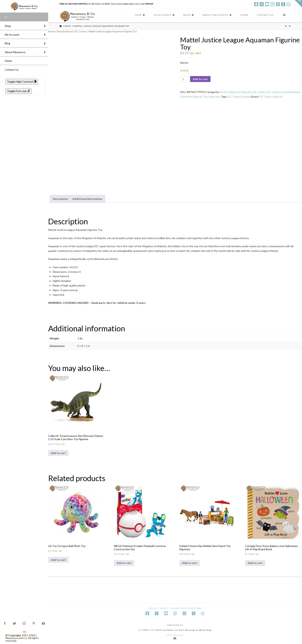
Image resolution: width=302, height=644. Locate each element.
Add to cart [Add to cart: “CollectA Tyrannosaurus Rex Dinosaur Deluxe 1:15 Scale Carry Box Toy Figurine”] (58, 453)
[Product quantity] (185, 79)
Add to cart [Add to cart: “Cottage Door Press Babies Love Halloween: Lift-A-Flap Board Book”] (255, 563)
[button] (298, 4)
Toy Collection (212, 97)
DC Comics (81, 31)
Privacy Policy (159, 608)
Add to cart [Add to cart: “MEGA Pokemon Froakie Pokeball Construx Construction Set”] (124, 563)
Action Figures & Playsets (236, 92)
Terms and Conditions (186, 608)
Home (52, 31)
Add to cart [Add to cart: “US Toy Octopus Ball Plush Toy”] (58, 560)
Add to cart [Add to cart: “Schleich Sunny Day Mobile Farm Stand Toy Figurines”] (190, 563)
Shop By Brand (65, 31)
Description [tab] (60, 199)
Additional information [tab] (87, 199)
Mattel (198, 97)
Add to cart (200, 79)
